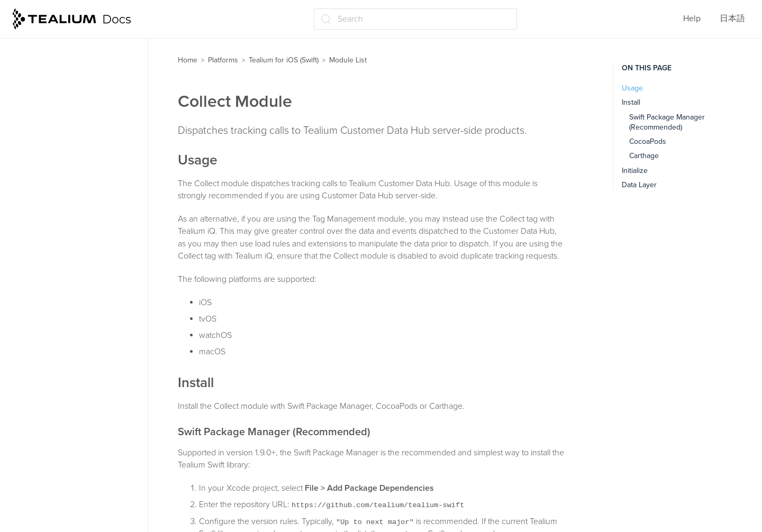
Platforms (223, 60)
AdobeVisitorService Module (77, 104)
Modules (31, 42)
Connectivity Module (63, 187)
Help (692, 19)
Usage (632, 88)
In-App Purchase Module (70, 249)
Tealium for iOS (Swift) (284, 60)
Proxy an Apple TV (49, 477)
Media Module (51, 311)
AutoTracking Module (63, 145)
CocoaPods (648, 141)
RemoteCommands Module (75, 353)
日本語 (732, 19)
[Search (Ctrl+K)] (415, 19)
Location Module (55, 290)
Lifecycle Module (56, 270)
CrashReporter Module (66, 208)
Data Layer (639, 185)
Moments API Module (64, 332)
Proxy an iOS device (52, 456)
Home (188, 60)
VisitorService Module (65, 394)
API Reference (44, 436)
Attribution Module (59, 125)
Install (631, 102)
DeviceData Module (61, 228)
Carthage (644, 156)
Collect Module (53, 166)
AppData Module (56, 84)
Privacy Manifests (47, 498)
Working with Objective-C (62, 415)
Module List (39, 62)
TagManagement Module (70, 373)
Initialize (635, 171)
